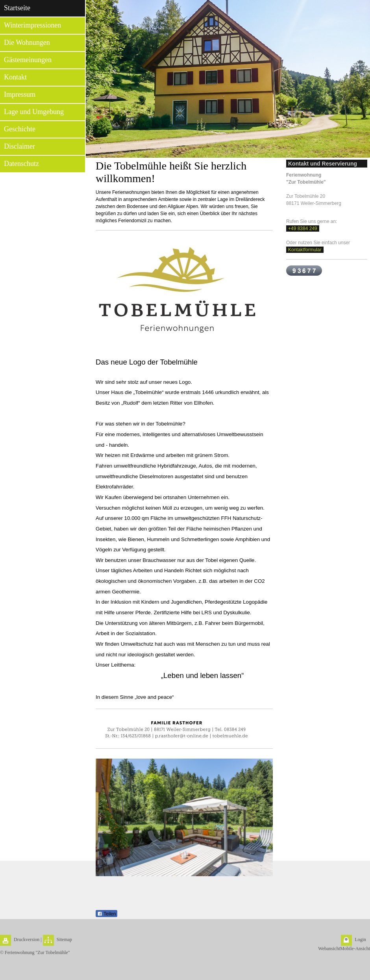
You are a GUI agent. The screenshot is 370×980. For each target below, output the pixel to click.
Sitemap (64, 939)
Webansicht (329, 949)
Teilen (106, 914)
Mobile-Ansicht (355, 949)
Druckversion (27, 939)
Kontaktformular (305, 250)
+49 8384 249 (303, 228)
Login (360, 939)
